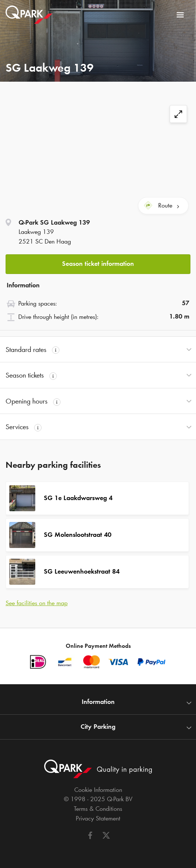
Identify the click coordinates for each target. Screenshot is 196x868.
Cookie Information (98, 790)
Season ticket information (98, 264)
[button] (98, 262)
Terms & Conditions (98, 809)
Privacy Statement (98, 818)
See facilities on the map (37, 603)
